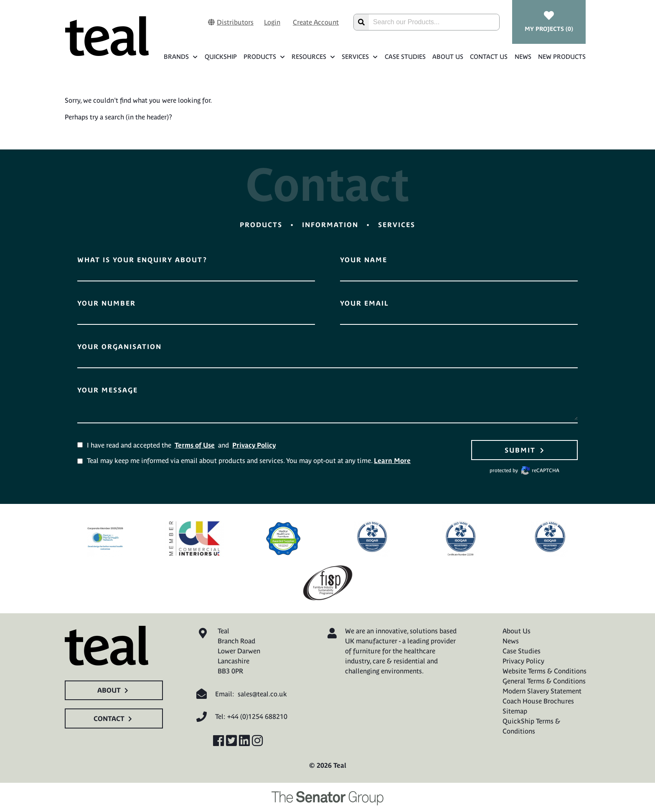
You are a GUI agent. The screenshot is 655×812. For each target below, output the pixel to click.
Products (264, 57)
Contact (114, 718)
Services (360, 57)
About (114, 690)
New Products (562, 57)
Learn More (392, 460)
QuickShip (221, 57)
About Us (448, 57)
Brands (181, 57)
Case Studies (405, 57)
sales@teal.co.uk (262, 694)
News (523, 57)
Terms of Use (195, 445)
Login (272, 22)
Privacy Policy (254, 445)
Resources (313, 57)
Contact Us (489, 57)
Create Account (316, 22)
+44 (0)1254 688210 (257, 716)
